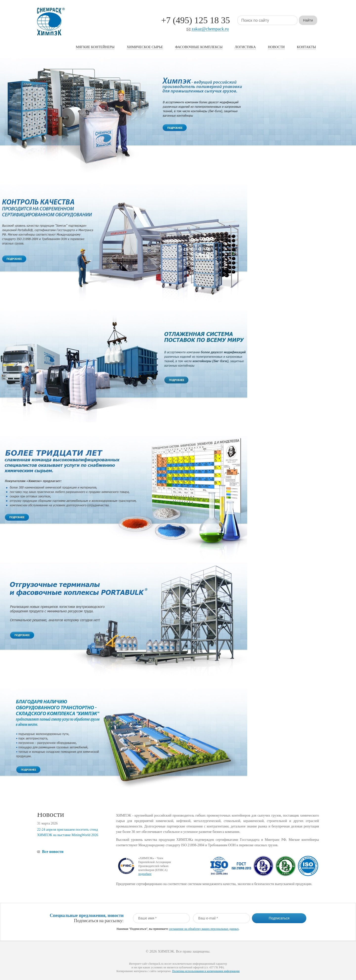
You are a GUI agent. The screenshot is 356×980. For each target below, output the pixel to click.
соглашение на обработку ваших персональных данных (204, 929)
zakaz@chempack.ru (210, 29)
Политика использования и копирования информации (206, 971)
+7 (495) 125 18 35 (196, 20)
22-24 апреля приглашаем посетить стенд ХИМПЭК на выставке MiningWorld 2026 (68, 832)
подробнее (145, 874)
